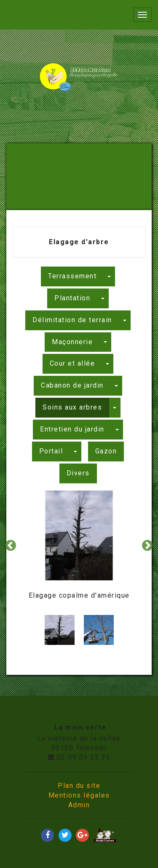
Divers (78, 473)
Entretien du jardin (72, 429)
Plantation (72, 298)
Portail (51, 451)
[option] (79, 546)
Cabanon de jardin (72, 385)
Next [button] (147, 546)
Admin (79, 805)
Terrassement (72, 276)
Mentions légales (79, 795)
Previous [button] (11, 546)
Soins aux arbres (72, 407)
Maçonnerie (72, 342)
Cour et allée (72, 363)
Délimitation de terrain (72, 320)
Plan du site (79, 786)
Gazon (106, 451)
